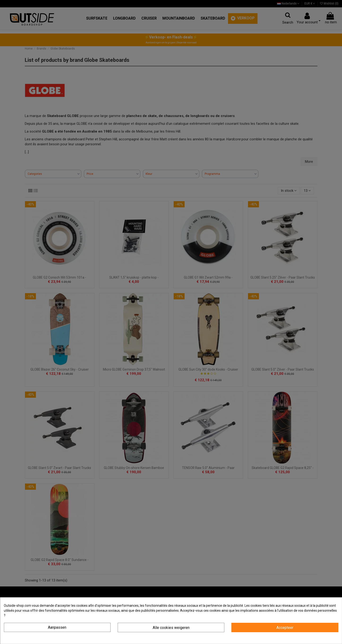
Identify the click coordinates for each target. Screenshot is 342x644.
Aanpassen (57, 627)
